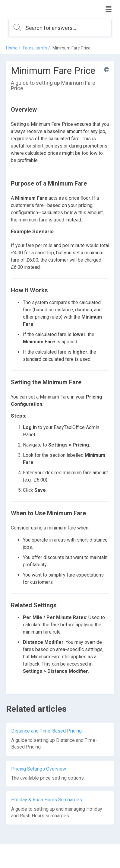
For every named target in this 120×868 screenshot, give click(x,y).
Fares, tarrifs (35, 48)
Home (12, 48)
